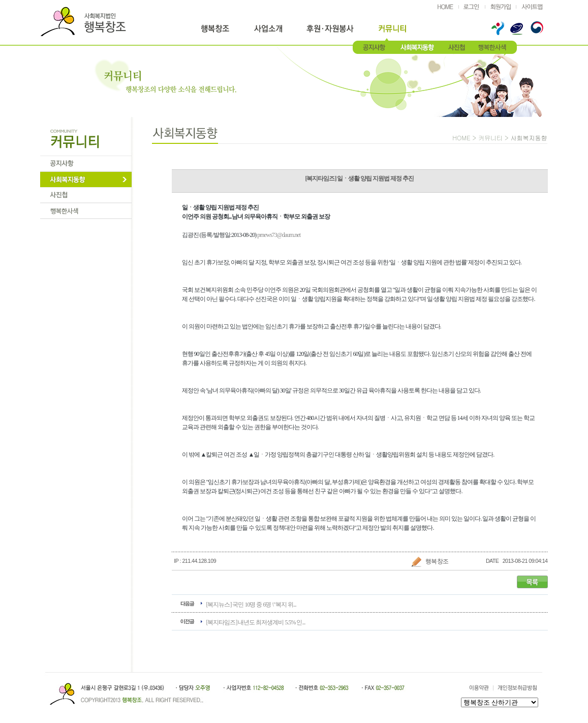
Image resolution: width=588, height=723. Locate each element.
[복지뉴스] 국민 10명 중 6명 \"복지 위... (251, 605)
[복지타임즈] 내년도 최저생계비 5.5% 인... (256, 622)
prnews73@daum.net (279, 235)
